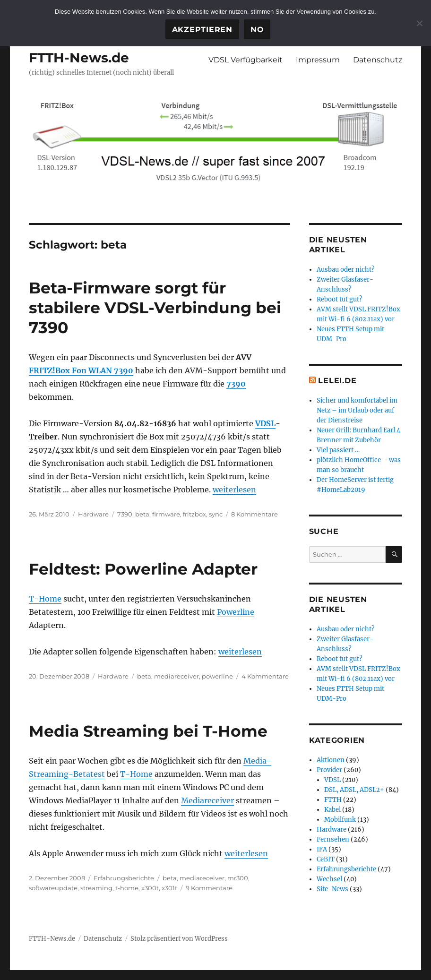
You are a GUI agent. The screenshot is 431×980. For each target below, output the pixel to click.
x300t (150, 888)
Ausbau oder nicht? (345, 270)
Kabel (332, 810)
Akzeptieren (202, 30)
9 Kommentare (209, 888)
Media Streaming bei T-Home (148, 731)
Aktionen (331, 760)
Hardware (93, 514)
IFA (322, 849)
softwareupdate (53, 888)
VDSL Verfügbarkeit (246, 60)
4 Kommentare (265, 676)
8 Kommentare (254, 514)
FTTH (333, 800)
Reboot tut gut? (339, 299)
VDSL (265, 423)
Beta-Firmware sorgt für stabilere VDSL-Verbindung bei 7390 (155, 308)
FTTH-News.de (79, 58)
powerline (217, 676)
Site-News (332, 889)
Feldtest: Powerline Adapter (143, 569)
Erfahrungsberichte (124, 878)
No (257, 30)
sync (216, 514)
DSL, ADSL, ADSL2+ (354, 790)
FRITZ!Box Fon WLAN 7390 (81, 370)
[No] (419, 23)
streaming (96, 888)
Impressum (318, 60)
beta (142, 514)
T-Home (45, 599)
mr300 (238, 878)
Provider (329, 770)
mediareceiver (177, 676)
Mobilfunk (340, 820)
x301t (169, 888)
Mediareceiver (207, 800)
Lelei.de (337, 381)
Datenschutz (378, 60)
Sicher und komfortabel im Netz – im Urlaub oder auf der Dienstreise (357, 410)
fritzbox (194, 514)
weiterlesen (234, 490)
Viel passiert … (338, 450)
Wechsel (329, 879)
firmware (166, 514)
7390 (236, 384)
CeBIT (326, 859)
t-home (127, 888)
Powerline (236, 612)
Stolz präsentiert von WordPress (179, 939)
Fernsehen (333, 839)
